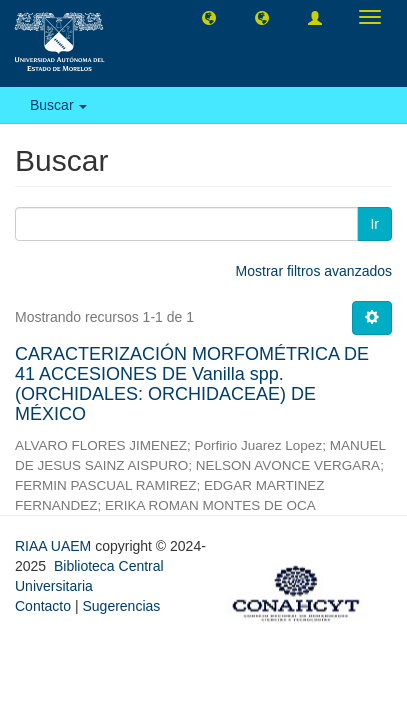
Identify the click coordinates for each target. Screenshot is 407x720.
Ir (374, 224)
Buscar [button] (58, 105)
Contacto (43, 606)
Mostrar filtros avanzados (314, 271)
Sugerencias (121, 606)
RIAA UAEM (55, 546)
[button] (209, 17)
